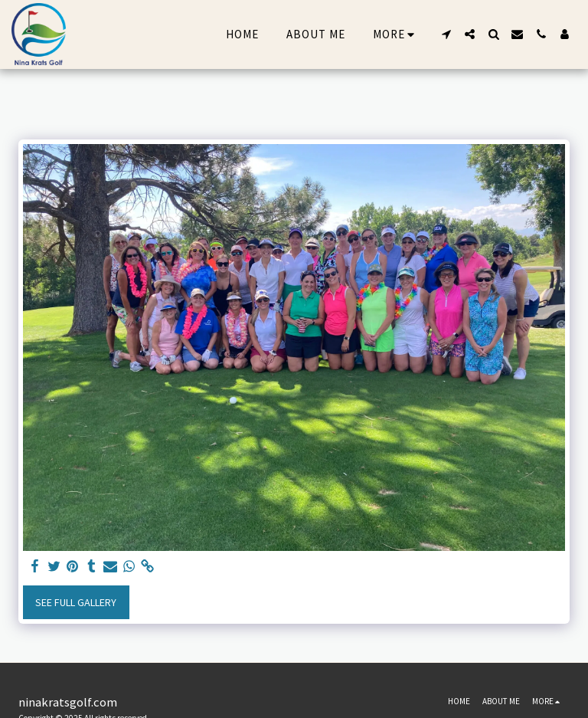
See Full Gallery (76, 602)
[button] (446, 34)
